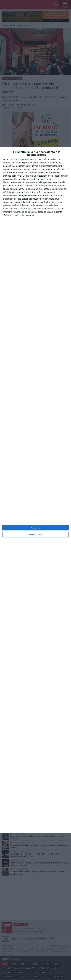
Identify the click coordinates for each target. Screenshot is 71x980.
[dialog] (35, 490)
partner (25, 159)
